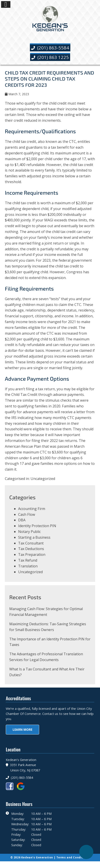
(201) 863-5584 (50, 48)
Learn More (22, 729)
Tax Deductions (31, 549)
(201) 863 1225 (50, 57)
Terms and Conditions (73, 857)
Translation (28, 566)
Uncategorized (43, 479)
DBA (22, 520)
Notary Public (29, 532)
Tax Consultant (31, 543)
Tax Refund (28, 560)
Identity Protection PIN (37, 526)
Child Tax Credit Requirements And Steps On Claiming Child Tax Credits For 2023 (49, 79)
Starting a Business (34, 537)
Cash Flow (27, 514)
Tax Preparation (32, 554)
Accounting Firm (32, 509)
